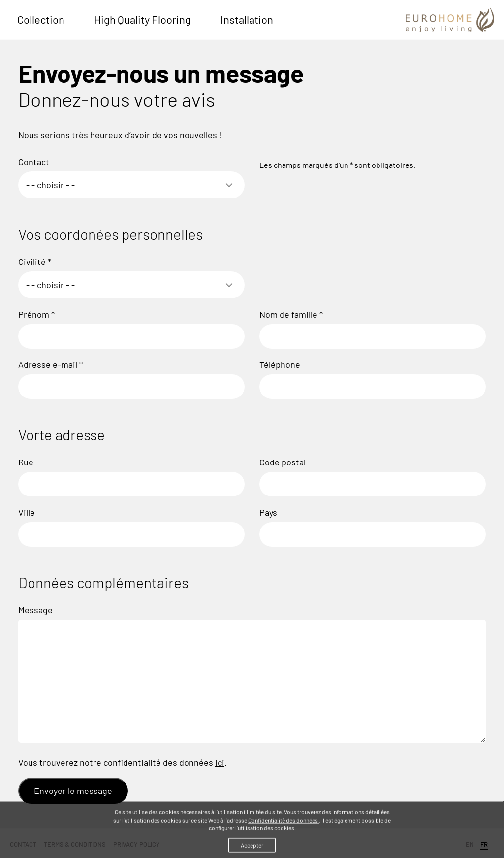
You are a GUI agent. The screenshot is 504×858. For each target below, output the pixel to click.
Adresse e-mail (50, 364)
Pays (268, 512)
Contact (34, 162)
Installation (247, 19)
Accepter (252, 847)
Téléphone (280, 364)
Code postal (283, 462)
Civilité (35, 262)
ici (220, 762)
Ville (27, 512)
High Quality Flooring (142, 19)
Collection (41, 19)
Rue (26, 462)
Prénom (36, 314)
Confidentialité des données (283, 822)
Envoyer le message (73, 791)
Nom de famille (291, 314)
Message (35, 610)
